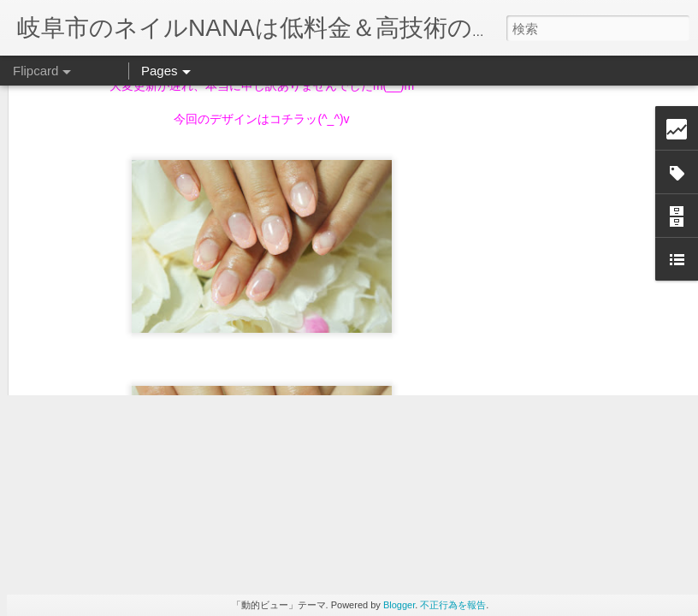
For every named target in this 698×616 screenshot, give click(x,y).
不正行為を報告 (453, 605)
